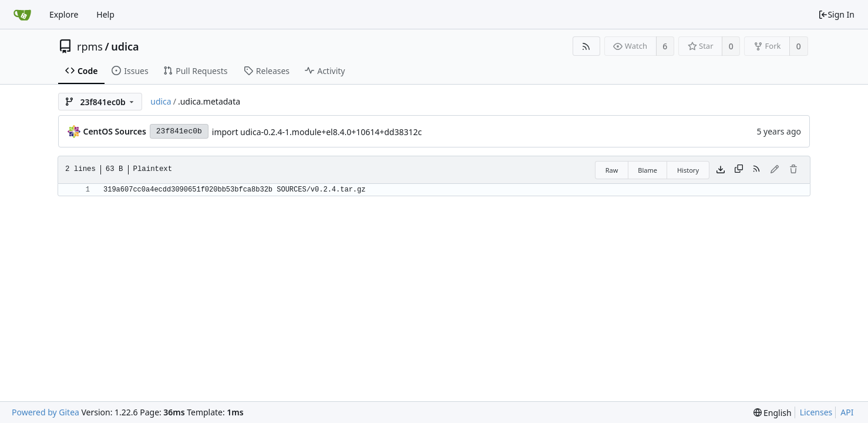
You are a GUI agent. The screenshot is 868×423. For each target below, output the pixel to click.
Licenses (816, 412)
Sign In (836, 14)
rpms (90, 46)
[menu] (773, 413)
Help (105, 14)
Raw (612, 170)
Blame (647, 170)
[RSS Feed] (586, 46)
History (688, 170)
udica (125, 46)
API (847, 412)
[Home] (22, 15)
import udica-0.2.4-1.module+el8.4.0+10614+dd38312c (317, 132)
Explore (64, 14)
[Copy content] (739, 170)
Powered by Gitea (46, 412)
